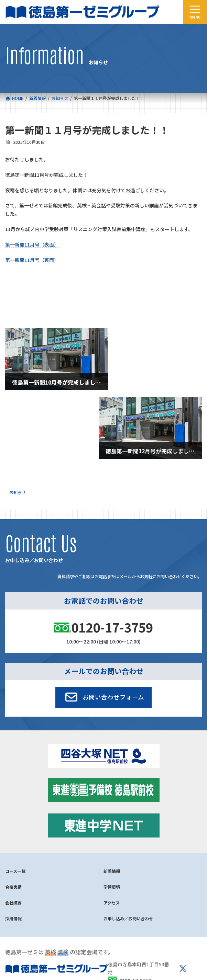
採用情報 (13, 918)
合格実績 (13, 887)
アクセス (112, 903)
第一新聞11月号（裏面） (32, 260)
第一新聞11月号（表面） (32, 244)
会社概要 (13, 903)
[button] (104, 697)
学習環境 (112, 887)
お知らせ (18, 492)
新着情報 (112, 871)
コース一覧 (15, 871)
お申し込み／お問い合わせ (128, 918)
